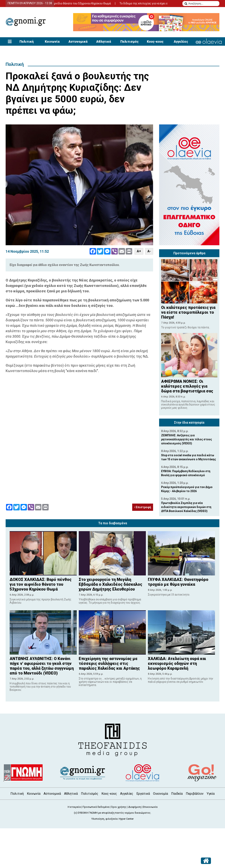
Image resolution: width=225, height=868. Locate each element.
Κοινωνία (52, 42)
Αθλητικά (104, 42)
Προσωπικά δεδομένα (96, 807)
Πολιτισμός (129, 42)
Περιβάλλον (195, 794)
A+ (139, 251)
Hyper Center (126, 819)
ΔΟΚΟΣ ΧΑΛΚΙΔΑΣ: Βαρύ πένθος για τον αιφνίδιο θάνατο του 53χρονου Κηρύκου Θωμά (60, 3)
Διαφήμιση (135, 807)
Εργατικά (143, 794)
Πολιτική (27, 42)
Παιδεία (177, 794)
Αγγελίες (181, 42)
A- (149, 251)
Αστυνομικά (78, 42)
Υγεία (211, 794)
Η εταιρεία (74, 807)
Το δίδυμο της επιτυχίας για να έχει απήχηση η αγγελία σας (162, 3)
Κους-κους (155, 42)
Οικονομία (161, 794)
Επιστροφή (143, 507)
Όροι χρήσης (119, 807)
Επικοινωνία (150, 807)
